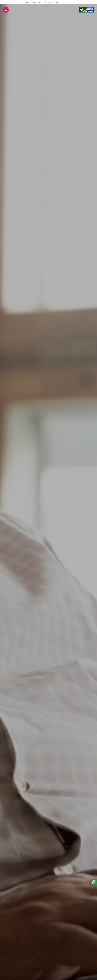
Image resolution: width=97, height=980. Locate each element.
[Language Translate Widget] (56, 2)
